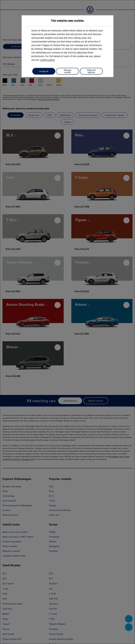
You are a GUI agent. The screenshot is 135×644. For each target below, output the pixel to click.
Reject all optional (91, 71)
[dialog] (67, 322)
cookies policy (47, 60)
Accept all (44, 71)
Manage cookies (67, 71)
